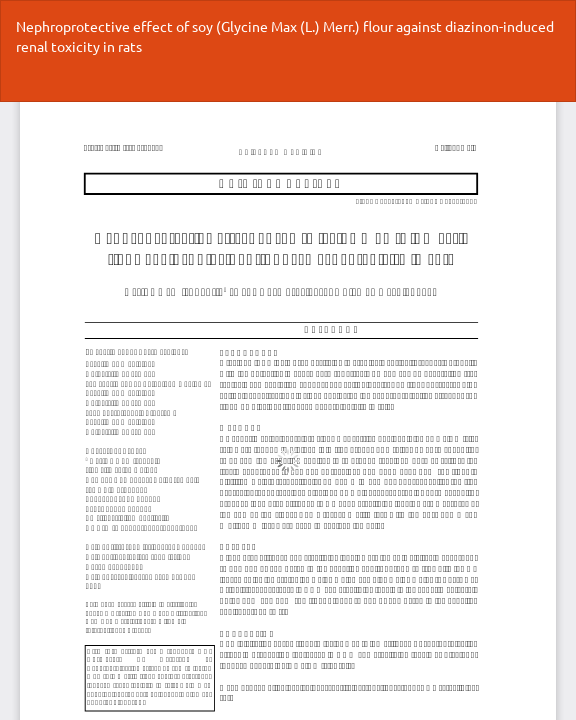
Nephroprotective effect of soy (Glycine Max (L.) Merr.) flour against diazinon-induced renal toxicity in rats (285, 36)
